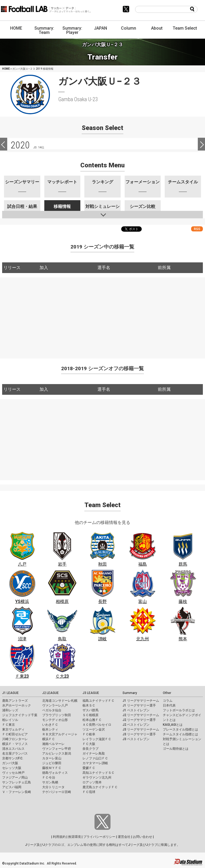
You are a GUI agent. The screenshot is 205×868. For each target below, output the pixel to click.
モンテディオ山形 (55, 720)
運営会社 (124, 837)
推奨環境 (74, 837)
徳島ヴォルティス (55, 773)
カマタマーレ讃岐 (95, 763)
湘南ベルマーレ (53, 744)
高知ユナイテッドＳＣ (98, 773)
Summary (130, 693)
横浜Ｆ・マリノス (15, 744)
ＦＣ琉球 (89, 792)
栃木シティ (50, 729)
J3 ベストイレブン (136, 739)
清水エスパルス (13, 749)
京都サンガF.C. (13, 758)
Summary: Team (44, 30)
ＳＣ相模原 (90, 715)
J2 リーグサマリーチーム (141, 715)
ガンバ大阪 (10, 763)
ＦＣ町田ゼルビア (15, 734)
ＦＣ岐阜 (89, 734)
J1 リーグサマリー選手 (139, 705)
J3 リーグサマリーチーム (141, 729)
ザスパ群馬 (90, 710)
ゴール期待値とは (176, 749)
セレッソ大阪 (12, 768)
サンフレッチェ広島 (17, 782)
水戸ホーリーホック (17, 705)
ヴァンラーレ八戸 (55, 705)
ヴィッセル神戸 (13, 773)
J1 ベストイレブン (136, 710)
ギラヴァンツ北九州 (97, 778)
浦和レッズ (10, 710)
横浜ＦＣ (49, 739)
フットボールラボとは (179, 710)
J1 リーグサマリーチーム (141, 701)
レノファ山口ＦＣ (95, 758)
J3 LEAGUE (91, 693)
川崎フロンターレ (15, 739)
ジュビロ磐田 (52, 763)
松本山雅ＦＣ (92, 720)
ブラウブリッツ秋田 (57, 715)
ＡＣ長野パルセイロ (97, 725)
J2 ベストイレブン (136, 725)
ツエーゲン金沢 (94, 729)
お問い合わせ (143, 837)
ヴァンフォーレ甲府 (57, 749)
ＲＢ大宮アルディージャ (60, 734)
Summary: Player (72, 30)
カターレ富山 (52, 758)
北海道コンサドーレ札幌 (60, 701)
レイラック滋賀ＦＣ (97, 739)
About (157, 28)
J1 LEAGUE (10, 693)
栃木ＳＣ (89, 705)
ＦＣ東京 (9, 725)
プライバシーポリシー (99, 837)
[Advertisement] (102, 315)
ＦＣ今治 (49, 778)
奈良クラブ (90, 749)
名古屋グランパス (15, 753)
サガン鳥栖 (50, 782)
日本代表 (169, 705)
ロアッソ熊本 (92, 782)
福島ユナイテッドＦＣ (98, 701)
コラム (168, 701)
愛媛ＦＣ (89, 768)
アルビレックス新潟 (57, 753)
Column (129, 28)
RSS (197, 229)
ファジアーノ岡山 (15, 778)
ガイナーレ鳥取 (94, 753)
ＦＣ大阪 (89, 744)
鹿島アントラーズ (15, 701)
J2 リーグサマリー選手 (139, 720)
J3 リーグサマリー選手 (139, 734)
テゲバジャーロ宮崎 (57, 792)
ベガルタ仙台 (52, 710)
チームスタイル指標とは (180, 734)
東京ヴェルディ (13, 729)
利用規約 (59, 837)
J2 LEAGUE (50, 693)
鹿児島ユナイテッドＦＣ (100, 787)
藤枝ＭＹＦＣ (52, 768)
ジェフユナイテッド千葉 (20, 715)
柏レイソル (10, 720)
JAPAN (100, 28)
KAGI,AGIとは (173, 725)
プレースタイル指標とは (180, 729)
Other (167, 693)
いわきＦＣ (50, 725)
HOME (16, 28)
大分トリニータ (53, 787)
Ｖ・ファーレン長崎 (17, 792)
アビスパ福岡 (12, 787)
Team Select (185, 28)
